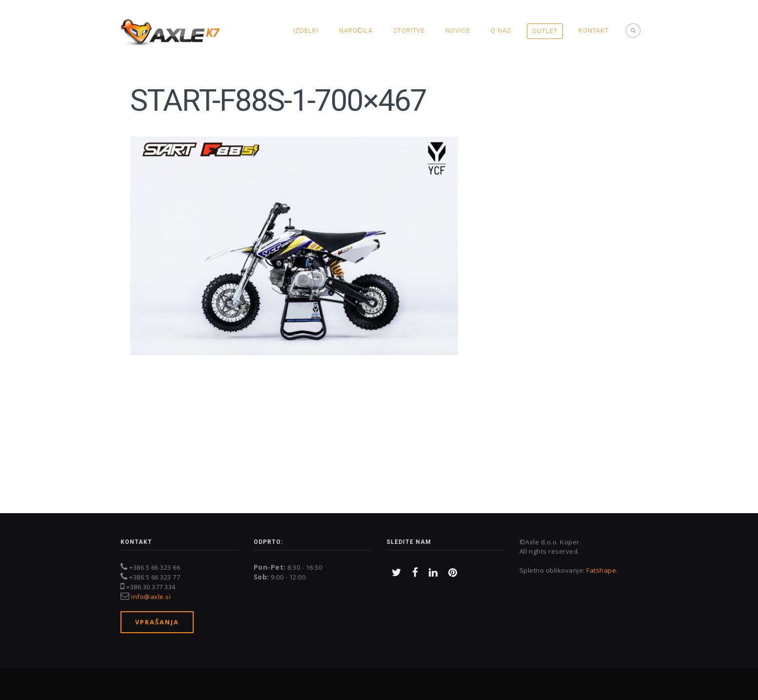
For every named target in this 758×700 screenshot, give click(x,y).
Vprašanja (157, 622)
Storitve (409, 30)
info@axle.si (151, 597)
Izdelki (306, 30)
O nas (501, 30)
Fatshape (601, 570)
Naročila (356, 30)
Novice (458, 30)
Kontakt (594, 30)
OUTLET (545, 31)
